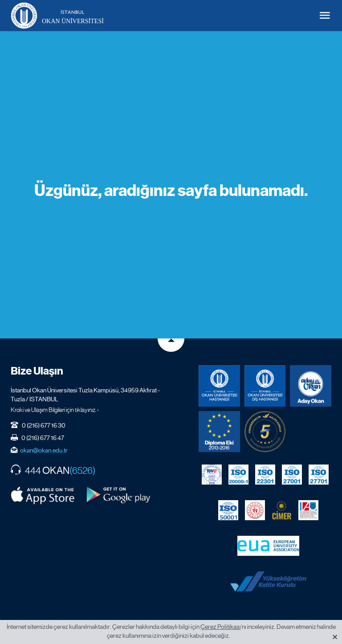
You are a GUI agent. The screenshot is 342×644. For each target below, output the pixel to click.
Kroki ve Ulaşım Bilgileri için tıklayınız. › (55, 410)
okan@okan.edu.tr (44, 450)
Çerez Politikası (221, 627)
